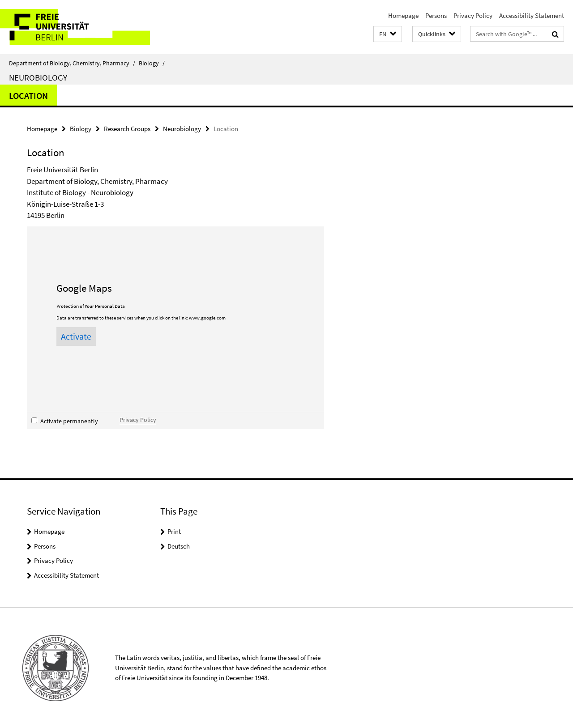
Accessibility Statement (532, 15)
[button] (388, 34)
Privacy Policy (473, 15)
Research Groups (127, 129)
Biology (152, 63)
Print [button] (174, 531)
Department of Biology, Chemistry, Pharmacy (72, 63)
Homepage (403, 15)
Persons (436, 15)
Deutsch (179, 546)
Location (28, 96)
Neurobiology (38, 77)
